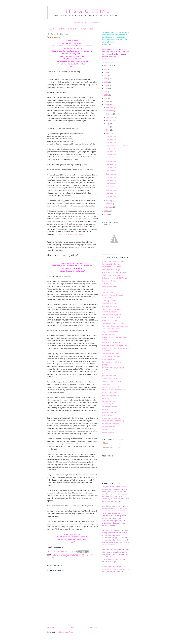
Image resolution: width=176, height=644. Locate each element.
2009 (106, 214)
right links (105, 409)
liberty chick (106, 384)
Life (87, 554)
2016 (106, 88)
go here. (84, 165)
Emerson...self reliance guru (112, 281)
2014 (106, 95)
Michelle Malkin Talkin (110, 303)
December (110, 108)
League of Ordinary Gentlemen (113, 295)
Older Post (94, 628)
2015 (106, 92)
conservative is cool (109, 359)
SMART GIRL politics (109, 320)
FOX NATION (107, 284)
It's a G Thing (88, 11)
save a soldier (107, 415)
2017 (106, 85)
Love (92, 554)
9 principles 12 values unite (112, 264)
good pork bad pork (109, 376)
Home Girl (51, 29)
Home (73, 628)
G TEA (84, 29)
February (110, 204)
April (108, 133)
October (109, 114)
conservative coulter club (111, 356)
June (108, 127)
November (110, 111)
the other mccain (108, 429)
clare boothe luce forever (111, 353)
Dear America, (54, 37)
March (109, 201)
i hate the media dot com (111, 379)
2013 (106, 98)
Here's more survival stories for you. (71, 234)
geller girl (105, 365)
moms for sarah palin (109, 393)
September (110, 117)
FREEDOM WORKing (110, 287)
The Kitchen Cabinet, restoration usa (115, 326)
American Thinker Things (111, 270)
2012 (106, 101)
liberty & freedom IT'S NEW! (112, 381)
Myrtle (50, 556)
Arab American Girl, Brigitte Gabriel (114, 272)
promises (71, 556)
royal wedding (82, 556)
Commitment (65, 554)
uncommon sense (108, 432)
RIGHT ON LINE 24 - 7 (110, 312)
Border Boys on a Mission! (111, 275)
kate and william (78, 554)
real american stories (109, 407)
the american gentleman (111, 424)
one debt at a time (108, 401)
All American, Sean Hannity (112, 267)
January (109, 207)
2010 (106, 211)
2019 (106, 79)
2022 (106, 69)
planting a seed (60, 556)
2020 (106, 76)
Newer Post (51, 628)
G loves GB (106, 289)
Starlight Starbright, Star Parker (113, 323)
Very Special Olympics (110, 332)
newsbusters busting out (111, 395)
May (108, 130)
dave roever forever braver (111, 362)
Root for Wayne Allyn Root (111, 315)
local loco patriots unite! (110, 387)
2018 (106, 82)
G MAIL (61, 29)
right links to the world (110, 412)
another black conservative (111, 343)
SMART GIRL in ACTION (111, 318)
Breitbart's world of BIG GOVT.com (114, 278)
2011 (106, 105)
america (56, 554)
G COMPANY (73, 29)
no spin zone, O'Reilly (110, 398)
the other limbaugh (109, 426)
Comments (108, 448)
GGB (91, 29)
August (109, 120)
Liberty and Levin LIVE (110, 298)
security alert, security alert (111, 418)
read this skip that (108, 404)
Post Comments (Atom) (65, 632)
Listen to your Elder (109, 301)
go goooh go (106, 373)
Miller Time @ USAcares (111, 306)
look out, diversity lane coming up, (114, 390)
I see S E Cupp (107, 292)
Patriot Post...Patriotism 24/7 (112, 309)
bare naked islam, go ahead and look (115, 345)
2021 (106, 72)
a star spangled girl (109, 334)
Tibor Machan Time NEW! (111, 329)
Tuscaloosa (52, 558)
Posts (106, 443)
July (108, 124)
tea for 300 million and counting (113, 421)
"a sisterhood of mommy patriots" (114, 261)
